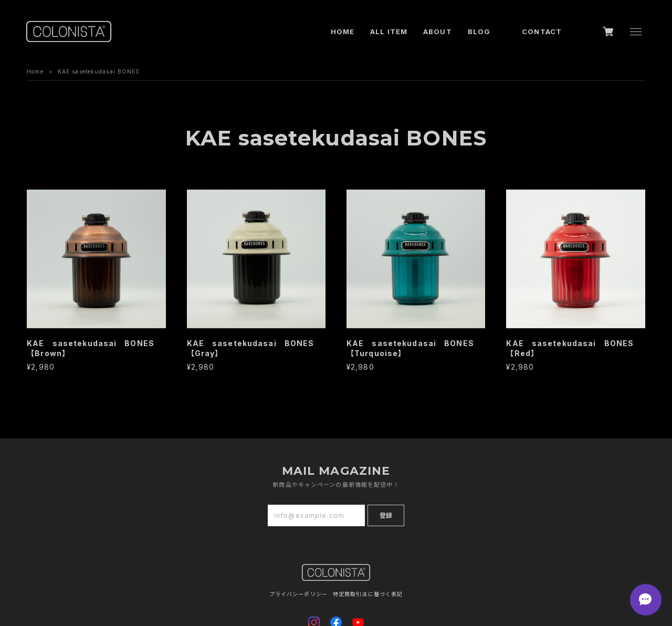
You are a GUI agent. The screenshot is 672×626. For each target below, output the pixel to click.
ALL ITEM (389, 32)
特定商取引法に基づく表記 (368, 594)
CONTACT (542, 32)
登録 (386, 515)
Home (35, 71)
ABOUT (438, 32)
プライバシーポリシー (298, 594)
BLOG (479, 32)
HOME (343, 32)
